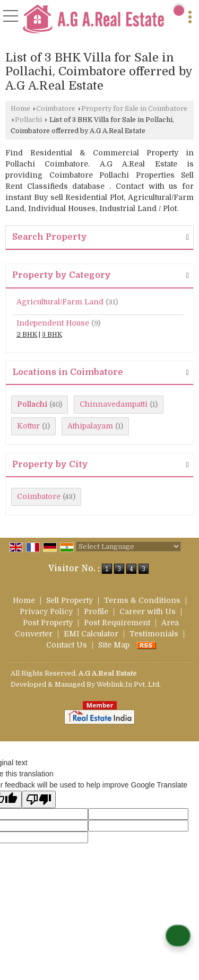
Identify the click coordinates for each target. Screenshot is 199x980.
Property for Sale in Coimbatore (134, 109)
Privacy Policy (46, 611)
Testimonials (154, 634)
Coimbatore (56, 109)
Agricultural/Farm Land (60, 302)
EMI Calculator (91, 634)
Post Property (48, 623)
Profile (96, 611)
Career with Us (148, 611)
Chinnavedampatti (114, 404)
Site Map (114, 645)
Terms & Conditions (142, 600)
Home (20, 109)
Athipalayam (90, 426)
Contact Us (67, 645)
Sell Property (70, 600)
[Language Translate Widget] (128, 546)
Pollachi (28, 120)
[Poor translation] (39, 799)
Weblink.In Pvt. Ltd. (129, 685)
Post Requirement (117, 623)
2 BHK (27, 335)
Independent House (53, 323)
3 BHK (52, 335)
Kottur (28, 426)
